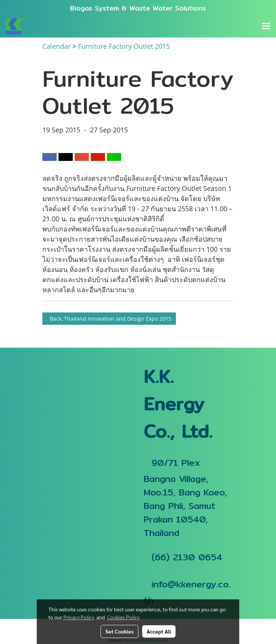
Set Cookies (119, 631)
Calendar (56, 46)
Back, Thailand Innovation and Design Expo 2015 (109, 319)
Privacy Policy (79, 617)
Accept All (159, 631)
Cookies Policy (123, 617)
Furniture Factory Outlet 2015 (124, 46)
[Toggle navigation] (266, 27)
